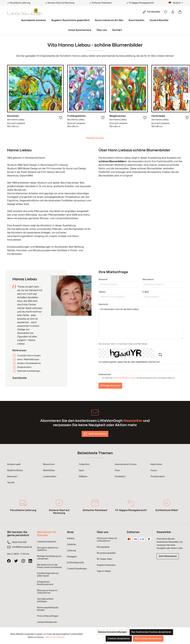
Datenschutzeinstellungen (112, 632)
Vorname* (103, 279)
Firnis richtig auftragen (48, 616)
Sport (81, 470)
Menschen (12, 477)
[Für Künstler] (152, 12)
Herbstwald (158, 116)
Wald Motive (49, 470)
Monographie (103, 547)
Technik (11, 483)
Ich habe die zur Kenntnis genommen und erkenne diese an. (139, 378)
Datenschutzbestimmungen (124, 378)
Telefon (102, 292)
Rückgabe (72, 557)
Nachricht (103, 304)
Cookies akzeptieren (119, 639)
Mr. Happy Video (104, 559)
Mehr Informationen (55, 637)
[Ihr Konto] (173, 12)
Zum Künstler (20, 378)
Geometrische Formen (126, 464)
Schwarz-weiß (14, 464)
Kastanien (13, 116)
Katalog (71, 538)
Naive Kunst (156, 464)
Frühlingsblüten (77, 116)
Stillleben (83, 477)
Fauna (154, 470)
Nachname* (148, 279)
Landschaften (50, 477)
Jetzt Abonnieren (168, 556)
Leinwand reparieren (47, 542)
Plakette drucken (95, 138)
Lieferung (71, 551)
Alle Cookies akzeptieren (148, 639)
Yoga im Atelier (104, 571)
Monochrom (49, 464)
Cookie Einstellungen (77, 569)
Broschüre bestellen (106, 553)
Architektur (120, 477)
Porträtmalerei (157, 477)
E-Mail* (146, 292)
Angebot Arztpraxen (106, 565)
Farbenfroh (84, 464)
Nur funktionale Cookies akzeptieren (151, 632)
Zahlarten (72, 545)
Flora (117, 470)
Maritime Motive (15, 470)
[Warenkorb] (180, 12)
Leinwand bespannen (47, 622)
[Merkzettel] (166, 12)
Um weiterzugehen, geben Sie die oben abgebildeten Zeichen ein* (129, 362)
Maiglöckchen (118, 116)
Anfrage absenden (110, 386)
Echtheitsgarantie (75, 563)
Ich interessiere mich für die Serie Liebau (141, 323)
